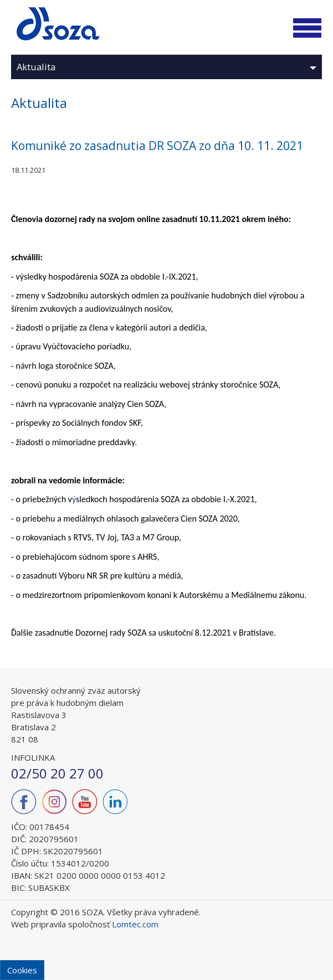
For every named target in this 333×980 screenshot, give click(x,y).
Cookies (22, 970)
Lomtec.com (135, 924)
